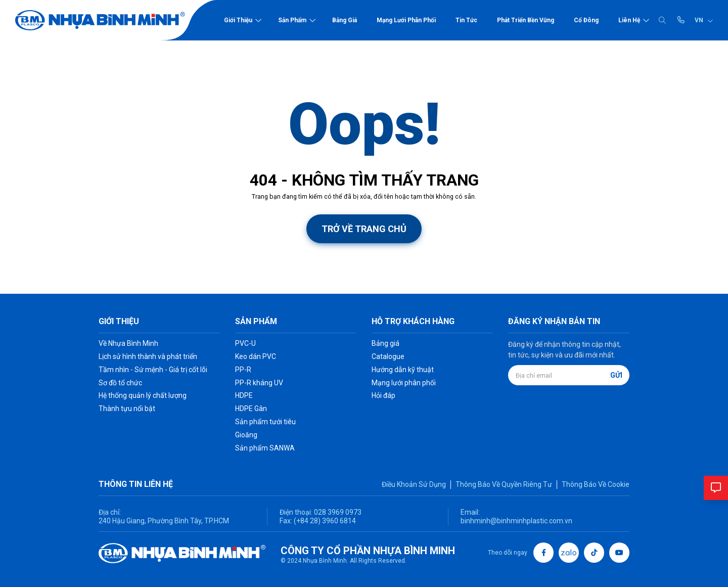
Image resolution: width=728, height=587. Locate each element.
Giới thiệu (238, 20)
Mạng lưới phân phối (406, 20)
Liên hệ (629, 20)
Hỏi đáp (383, 395)
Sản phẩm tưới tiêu (265, 422)
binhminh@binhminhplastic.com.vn (516, 521)
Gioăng (246, 435)
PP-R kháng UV (259, 383)
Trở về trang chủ (364, 229)
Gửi (616, 375)
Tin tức (466, 20)
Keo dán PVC (256, 356)
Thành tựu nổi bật (127, 409)
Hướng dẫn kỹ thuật (403, 370)
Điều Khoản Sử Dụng (414, 484)
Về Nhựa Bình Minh (128, 343)
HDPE (244, 395)
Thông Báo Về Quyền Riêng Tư (504, 484)
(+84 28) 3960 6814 (325, 521)
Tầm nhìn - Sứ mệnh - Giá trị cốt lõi (153, 370)
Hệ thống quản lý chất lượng (143, 395)
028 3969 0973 (337, 512)
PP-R (243, 370)
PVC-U (245, 343)
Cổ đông (586, 20)
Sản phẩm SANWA (265, 448)
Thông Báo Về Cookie (596, 484)
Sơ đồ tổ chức (120, 383)
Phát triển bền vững (526, 20)
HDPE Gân (251, 409)
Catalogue (388, 356)
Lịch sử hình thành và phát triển (148, 356)
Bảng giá (345, 20)
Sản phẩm (292, 20)
